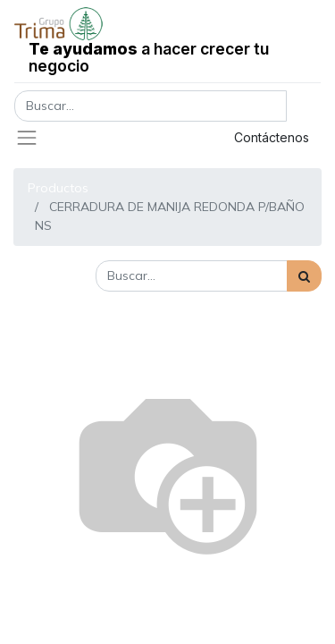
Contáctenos (272, 137)
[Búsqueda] (304, 276)
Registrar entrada (138, 137)
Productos (58, 188)
